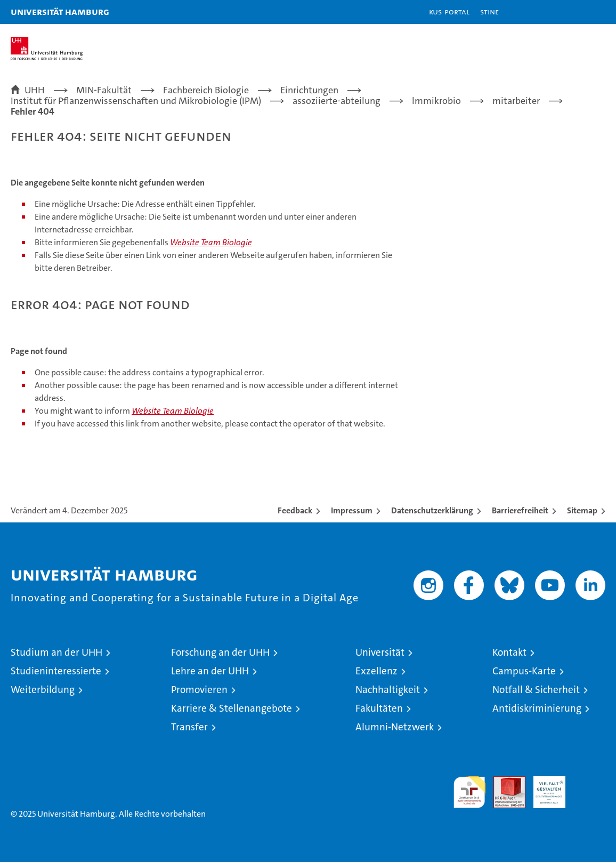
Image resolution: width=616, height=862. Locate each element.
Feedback (295, 510)
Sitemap (582, 510)
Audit (504, 782)
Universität (380, 652)
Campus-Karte (524, 671)
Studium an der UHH (56, 652)
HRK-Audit (544, 787)
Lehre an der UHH (210, 671)
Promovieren (199, 690)
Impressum (352, 510)
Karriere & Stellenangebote (232, 708)
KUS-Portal (449, 11)
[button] (574, 12)
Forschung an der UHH (220, 652)
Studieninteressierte (56, 671)
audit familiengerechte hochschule (469, 792)
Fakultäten (379, 708)
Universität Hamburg (60, 11)
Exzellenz (376, 671)
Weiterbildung (43, 690)
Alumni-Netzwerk (395, 727)
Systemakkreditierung (589, 782)
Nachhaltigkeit (388, 690)
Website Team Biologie (211, 242)
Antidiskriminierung (537, 708)
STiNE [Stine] (489, 11)
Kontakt (509, 652)
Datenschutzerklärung (432, 510)
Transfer (189, 727)
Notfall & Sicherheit (536, 690)
